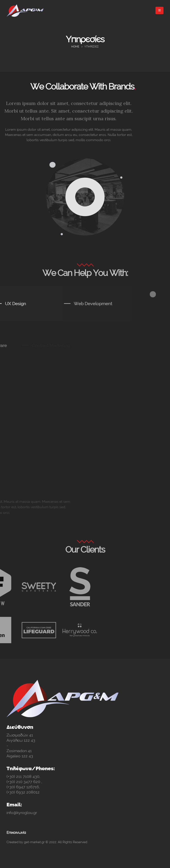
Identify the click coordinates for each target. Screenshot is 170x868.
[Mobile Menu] (159, 10)
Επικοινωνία (16, 832)
